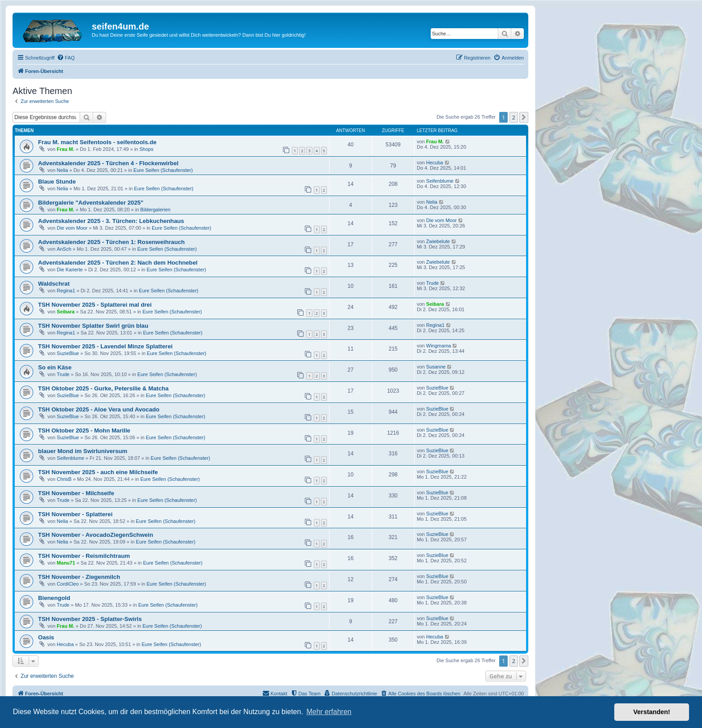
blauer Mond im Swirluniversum (83, 451)
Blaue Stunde (57, 182)
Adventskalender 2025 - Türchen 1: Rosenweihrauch (111, 242)
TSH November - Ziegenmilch (79, 577)
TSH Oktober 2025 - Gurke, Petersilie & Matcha (103, 388)
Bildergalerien (155, 210)
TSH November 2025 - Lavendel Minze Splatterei (105, 346)
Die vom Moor (72, 228)
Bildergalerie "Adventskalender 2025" (91, 203)
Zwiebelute (438, 241)
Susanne (436, 367)
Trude (432, 283)
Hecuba (435, 163)
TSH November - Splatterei (75, 514)
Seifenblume (440, 181)
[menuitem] (66, 58)
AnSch (64, 249)
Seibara (66, 312)
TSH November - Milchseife (76, 493)
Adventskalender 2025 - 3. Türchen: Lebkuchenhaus (111, 221)
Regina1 (66, 291)
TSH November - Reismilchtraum (84, 556)
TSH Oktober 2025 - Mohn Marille (84, 430)
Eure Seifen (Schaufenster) (163, 170)
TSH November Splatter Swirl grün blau (93, 326)
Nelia (62, 170)
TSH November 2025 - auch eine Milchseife (98, 472)
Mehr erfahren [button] (329, 712)
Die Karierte (70, 270)
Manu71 (66, 563)
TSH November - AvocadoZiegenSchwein (96, 535)
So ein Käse (55, 367)
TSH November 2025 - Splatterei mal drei (95, 305)
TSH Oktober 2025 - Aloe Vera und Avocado (99, 409)
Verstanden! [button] (652, 712)
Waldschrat (54, 284)
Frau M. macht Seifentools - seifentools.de (97, 142)
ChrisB (64, 479)
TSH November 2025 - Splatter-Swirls (90, 619)
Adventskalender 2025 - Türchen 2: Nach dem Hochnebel (118, 263)
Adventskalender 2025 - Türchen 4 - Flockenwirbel (108, 163)
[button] (524, 117)
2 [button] (514, 117)
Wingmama (439, 346)
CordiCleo (68, 584)
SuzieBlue (68, 353)
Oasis (46, 637)
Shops (147, 149)
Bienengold (54, 598)
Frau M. (66, 149)
